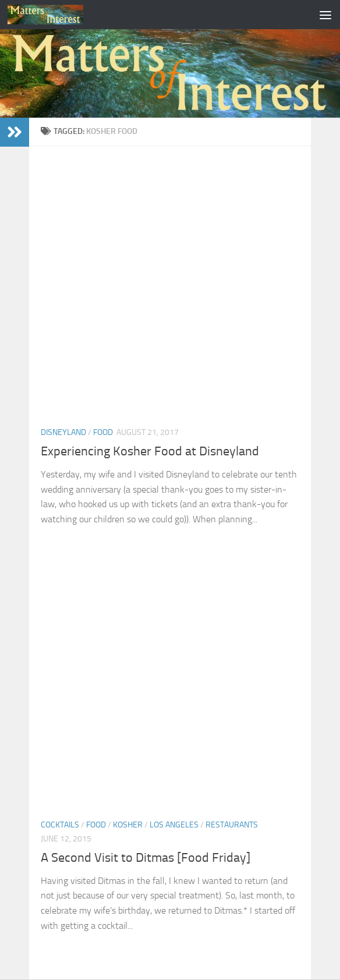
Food (103, 432)
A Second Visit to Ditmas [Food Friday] (146, 858)
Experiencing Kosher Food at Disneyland (150, 451)
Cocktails (60, 825)
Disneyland (63, 432)
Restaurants (232, 825)
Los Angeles (174, 825)
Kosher (128, 825)
